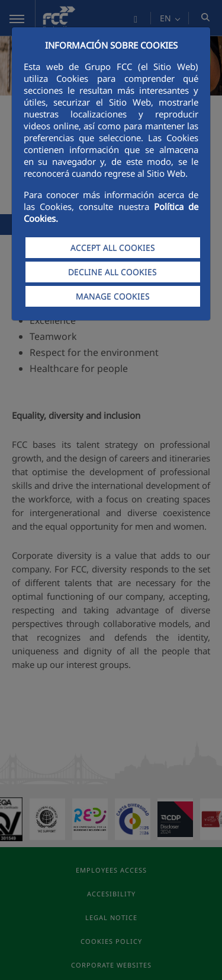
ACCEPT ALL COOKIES (113, 248)
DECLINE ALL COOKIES (112, 272)
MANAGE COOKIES (113, 296)
